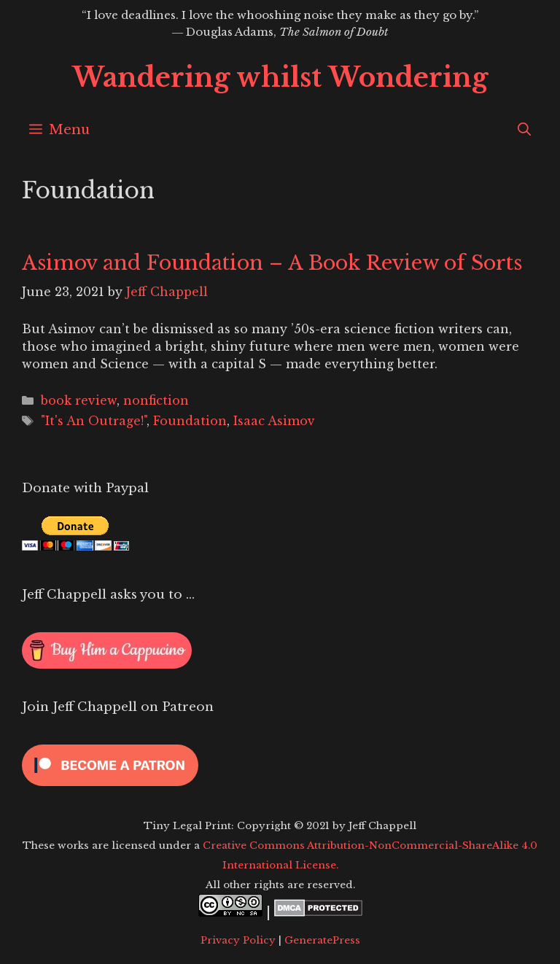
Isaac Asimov (274, 421)
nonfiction (156, 400)
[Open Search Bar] (524, 130)
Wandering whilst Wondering (280, 78)
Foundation (190, 421)
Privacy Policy (238, 940)
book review (79, 400)
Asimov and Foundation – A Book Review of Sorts (272, 263)
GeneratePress (322, 940)
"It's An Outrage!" (94, 421)
